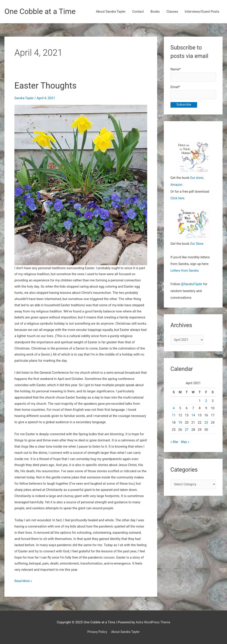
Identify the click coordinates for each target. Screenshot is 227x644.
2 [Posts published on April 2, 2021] (206, 401)
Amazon (177, 186)
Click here (178, 199)
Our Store (197, 244)
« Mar (175, 442)
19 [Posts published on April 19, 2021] (180, 423)
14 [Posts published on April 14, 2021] (193, 416)
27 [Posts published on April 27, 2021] (187, 430)
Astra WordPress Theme (153, 622)
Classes (172, 12)
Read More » (24, 581)
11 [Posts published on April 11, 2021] (174, 416)
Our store (197, 179)
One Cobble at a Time (41, 12)
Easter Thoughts (47, 86)
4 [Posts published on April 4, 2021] (174, 408)
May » (185, 442)
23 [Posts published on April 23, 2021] (206, 423)
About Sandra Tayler (111, 12)
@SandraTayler (192, 284)
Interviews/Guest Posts (202, 12)
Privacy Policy (97, 632)
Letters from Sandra (185, 271)
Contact (138, 12)
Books (155, 12)
